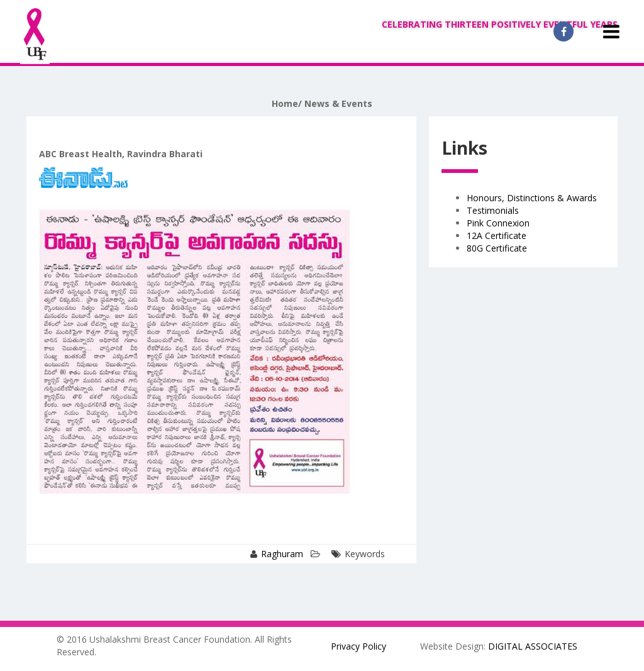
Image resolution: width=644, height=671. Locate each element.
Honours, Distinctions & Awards (532, 198)
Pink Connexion (498, 223)
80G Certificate (497, 248)
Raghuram (282, 554)
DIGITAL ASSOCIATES (533, 646)
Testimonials (493, 210)
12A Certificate (497, 236)
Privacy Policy (358, 646)
